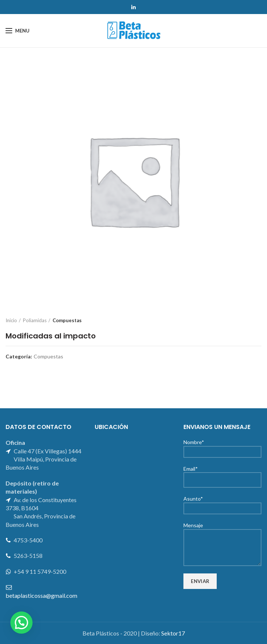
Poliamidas (35, 320)
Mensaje (222, 536)
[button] (21, 623)
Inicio (11, 320)
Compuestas (67, 320)
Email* (222, 474)
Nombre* (222, 447)
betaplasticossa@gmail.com (41, 595)
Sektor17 (173, 633)
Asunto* (222, 503)
